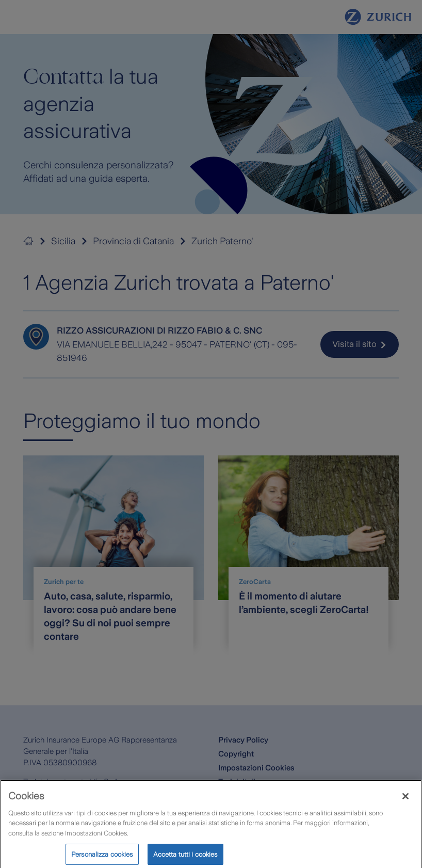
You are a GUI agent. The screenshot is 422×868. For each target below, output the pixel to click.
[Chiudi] (405, 801)
